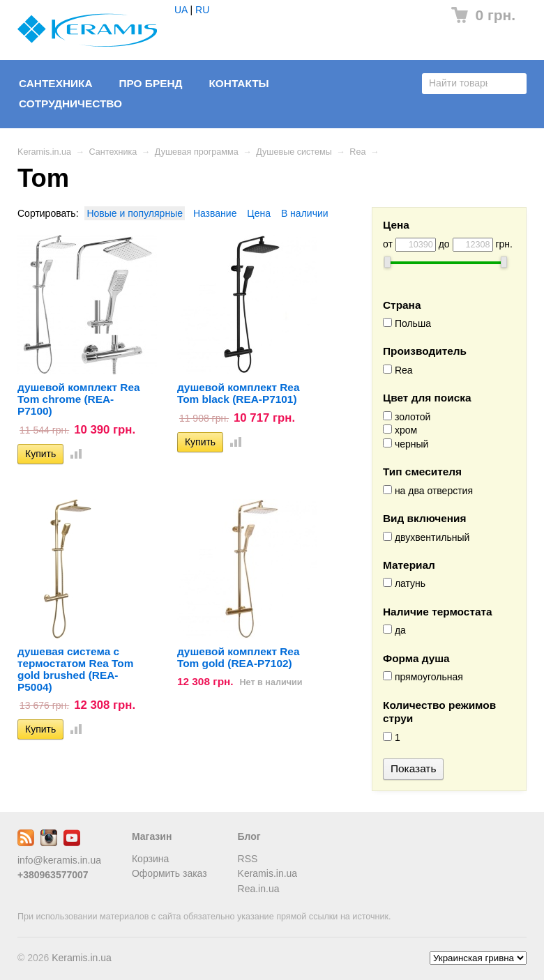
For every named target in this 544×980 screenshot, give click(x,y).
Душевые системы (294, 152)
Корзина (150, 859)
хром (400, 430)
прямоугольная (423, 677)
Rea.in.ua (259, 889)
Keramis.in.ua (44, 152)
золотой (407, 417)
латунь (404, 583)
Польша (407, 323)
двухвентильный (426, 537)
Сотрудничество (70, 104)
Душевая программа (197, 152)
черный (406, 444)
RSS (248, 859)
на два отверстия (428, 491)
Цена (259, 213)
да (394, 630)
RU (202, 10)
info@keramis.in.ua (59, 860)
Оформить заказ (169, 873)
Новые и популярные (135, 213)
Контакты (239, 83)
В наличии (305, 213)
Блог (249, 836)
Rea (357, 152)
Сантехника (56, 83)
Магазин (152, 836)
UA (181, 10)
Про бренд (150, 83)
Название (215, 213)
